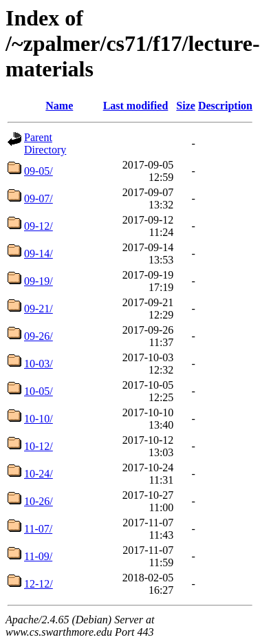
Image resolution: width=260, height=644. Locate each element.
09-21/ (39, 309)
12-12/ (39, 584)
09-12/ (39, 226)
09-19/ (39, 281)
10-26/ (39, 501)
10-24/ (39, 474)
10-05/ (39, 391)
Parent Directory (45, 143)
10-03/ (39, 364)
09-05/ (39, 171)
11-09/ (38, 556)
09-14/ (39, 254)
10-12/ (39, 446)
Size (186, 106)
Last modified (136, 106)
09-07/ (39, 198)
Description (225, 106)
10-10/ (39, 419)
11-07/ (38, 529)
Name (59, 106)
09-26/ (39, 336)
